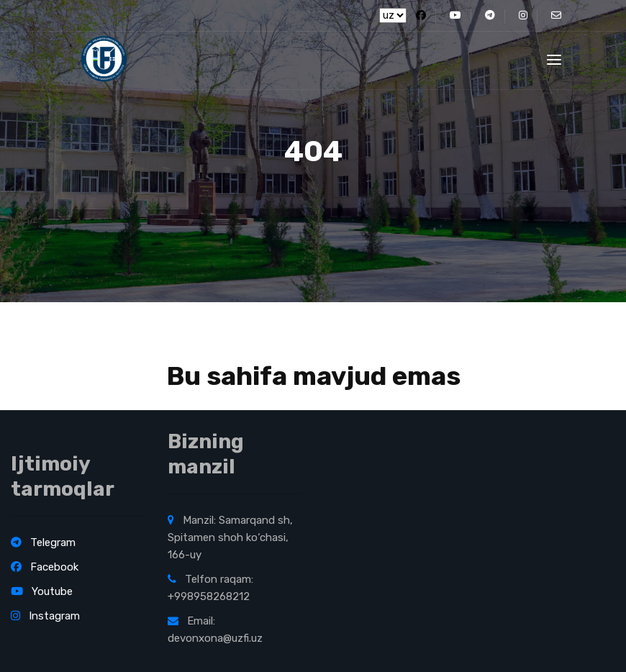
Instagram (45, 616)
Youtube (42, 591)
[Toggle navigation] (554, 60)
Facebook (45, 567)
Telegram (43, 542)
